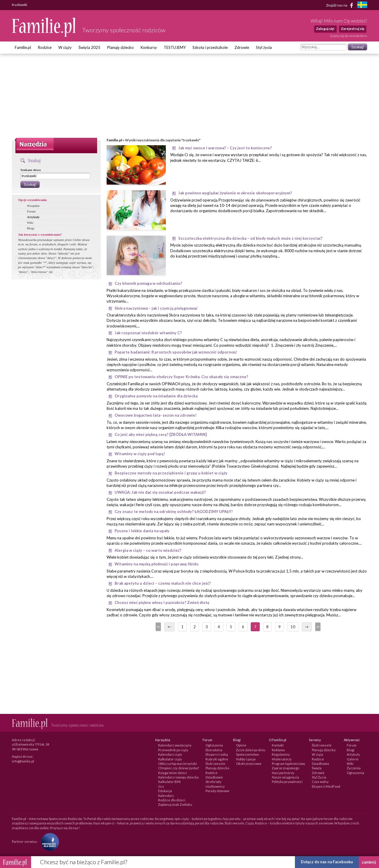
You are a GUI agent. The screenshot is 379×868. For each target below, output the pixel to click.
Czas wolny (320, 782)
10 (293, 627)
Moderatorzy (282, 759)
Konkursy (149, 47)
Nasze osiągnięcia (285, 777)
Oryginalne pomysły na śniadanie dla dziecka (156, 396)
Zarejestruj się (352, 29)
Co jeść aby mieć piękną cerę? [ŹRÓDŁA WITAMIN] (161, 434)
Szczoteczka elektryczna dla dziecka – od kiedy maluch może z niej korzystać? (250, 238)
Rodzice (45, 47)
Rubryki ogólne (217, 759)
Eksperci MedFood (326, 786)
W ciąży (65, 47)
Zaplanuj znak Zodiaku (175, 804)
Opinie (241, 745)
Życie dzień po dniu (251, 750)
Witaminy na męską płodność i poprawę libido (156, 564)
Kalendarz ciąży (170, 754)
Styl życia (264, 47)
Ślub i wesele (215, 764)
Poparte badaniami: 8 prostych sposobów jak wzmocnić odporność (176, 352)
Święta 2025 (89, 47)
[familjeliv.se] (362, 5)
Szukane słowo (31, 170)
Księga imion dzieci (172, 773)
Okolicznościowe (249, 764)
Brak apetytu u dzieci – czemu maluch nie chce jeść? (163, 583)
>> (317, 627)
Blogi (30, 228)
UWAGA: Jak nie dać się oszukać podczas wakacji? (160, 492)
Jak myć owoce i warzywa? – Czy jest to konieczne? (225, 148)
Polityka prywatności (287, 782)
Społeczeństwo (247, 754)
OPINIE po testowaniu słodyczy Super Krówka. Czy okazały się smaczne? (181, 377)
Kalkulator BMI (169, 782)
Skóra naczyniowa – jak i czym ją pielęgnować (156, 308)
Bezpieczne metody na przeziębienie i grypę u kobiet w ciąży (171, 473)
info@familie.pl (23, 761)
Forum (31, 211)
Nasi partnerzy (283, 773)
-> (307, 627)
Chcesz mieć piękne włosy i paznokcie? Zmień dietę (162, 602)
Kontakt (278, 745)
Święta (317, 768)
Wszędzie (33, 206)
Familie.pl (23, 47)
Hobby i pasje (246, 759)
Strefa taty (213, 782)
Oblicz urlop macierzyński (178, 764)
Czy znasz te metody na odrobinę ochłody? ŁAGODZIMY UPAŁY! (174, 511)
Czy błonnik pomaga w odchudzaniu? (148, 283)
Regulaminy (281, 754)
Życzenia (354, 768)
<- (170, 627)
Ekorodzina (214, 750)
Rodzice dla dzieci (172, 800)
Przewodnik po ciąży (173, 750)
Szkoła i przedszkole (210, 47)
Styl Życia (319, 777)
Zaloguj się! (325, 29)
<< (158, 627)
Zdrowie (242, 47)
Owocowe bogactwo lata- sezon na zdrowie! (156, 415)
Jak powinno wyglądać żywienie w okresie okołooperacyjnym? (235, 193)
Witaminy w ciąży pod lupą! (140, 454)
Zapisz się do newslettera (349, 36)
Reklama (278, 750)
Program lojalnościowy (289, 764)
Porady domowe (217, 791)
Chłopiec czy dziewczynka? (179, 768)
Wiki (30, 223)
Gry (161, 786)
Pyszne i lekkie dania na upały (142, 531)
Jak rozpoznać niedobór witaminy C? (148, 333)
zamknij (369, 862)
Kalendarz (166, 796)
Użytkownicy (215, 786)
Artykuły (33, 217)
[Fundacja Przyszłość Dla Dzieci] (49, 841)
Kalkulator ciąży (170, 759)
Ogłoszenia (214, 745)
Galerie (353, 759)
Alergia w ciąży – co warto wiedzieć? (148, 550)
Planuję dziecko (121, 47)
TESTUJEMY (175, 47)
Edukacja (165, 791)
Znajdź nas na (341, 5)
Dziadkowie (214, 777)
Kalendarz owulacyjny (175, 745)
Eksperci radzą (217, 754)
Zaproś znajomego (285, 768)
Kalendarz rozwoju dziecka (178, 777)
